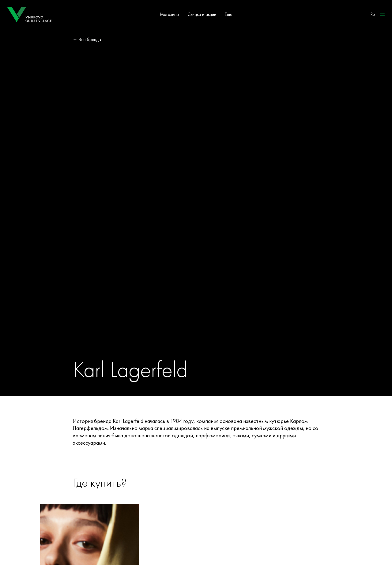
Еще (228, 14)
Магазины (169, 14)
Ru (373, 14)
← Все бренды (87, 40)
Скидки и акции (202, 14)
